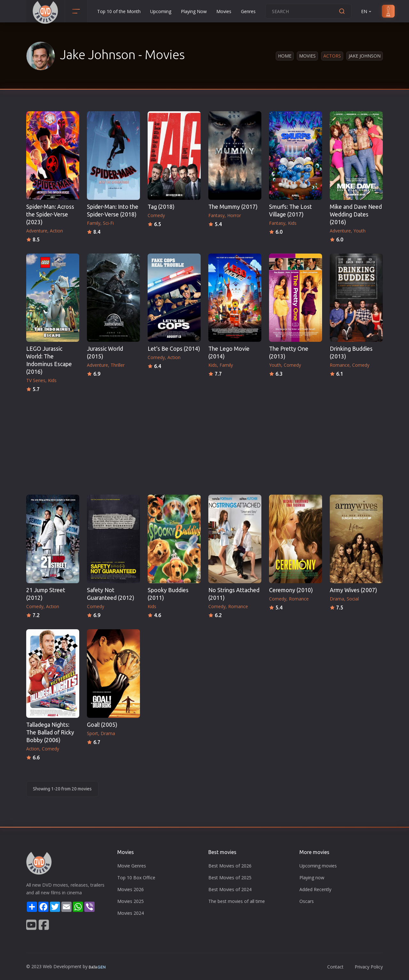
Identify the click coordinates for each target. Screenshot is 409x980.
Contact (335, 967)
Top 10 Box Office (136, 878)
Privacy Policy (369, 967)
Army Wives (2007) (353, 590)
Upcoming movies (318, 866)
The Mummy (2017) (233, 207)
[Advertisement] (204, 442)
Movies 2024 (131, 913)
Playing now (312, 878)
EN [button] (367, 11)
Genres (248, 11)
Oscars (307, 901)
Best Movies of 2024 (230, 889)
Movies (224, 11)
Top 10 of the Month (119, 11)
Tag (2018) (161, 207)
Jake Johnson (365, 56)
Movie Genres (132, 866)
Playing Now (194, 11)
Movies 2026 (131, 889)
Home (285, 56)
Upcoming (161, 11)
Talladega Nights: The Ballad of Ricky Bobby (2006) (50, 732)
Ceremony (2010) (291, 590)
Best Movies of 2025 (230, 878)
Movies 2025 (131, 901)
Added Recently (315, 889)
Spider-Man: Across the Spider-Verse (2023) (50, 214)
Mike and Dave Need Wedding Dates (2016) (356, 214)
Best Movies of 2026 (230, 866)
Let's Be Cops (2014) (174, 349)
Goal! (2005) (102, 725)
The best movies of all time (237, 901)
